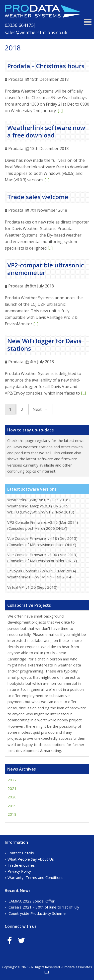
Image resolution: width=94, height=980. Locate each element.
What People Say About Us (31, 859)
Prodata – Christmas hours (46, 66)
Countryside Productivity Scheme (37, 913)
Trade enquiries (21, 865)
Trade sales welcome (38, 197)
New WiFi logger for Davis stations (44, 345)
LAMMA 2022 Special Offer (32, 901)
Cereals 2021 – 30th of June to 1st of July (44, 907)
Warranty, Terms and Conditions (35, 877)
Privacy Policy (19, 871)
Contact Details (21, 853)
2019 (12, 806)
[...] (60, 111)
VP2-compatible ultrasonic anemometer (46, 269)
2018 (12, 814)
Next (37, 409)
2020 (12, 797)
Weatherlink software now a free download (46, 131)
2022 (12, 780)
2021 (12, 788)
